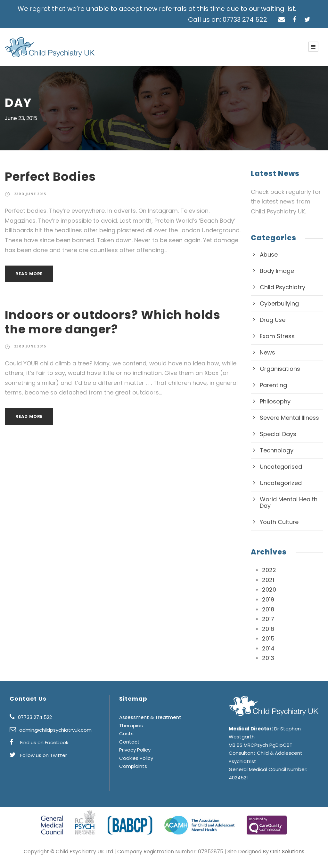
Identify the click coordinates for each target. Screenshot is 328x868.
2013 (268, 658)
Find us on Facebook (42, 751)
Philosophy (274, 402)
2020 (268, 590)
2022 (268, 570)
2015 (268, 639)
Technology (274, 450)
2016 (268, 629)
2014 (268, 649)
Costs (125, 742)
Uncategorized (278, 483)
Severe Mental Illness (287, 418)
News (267, 353)
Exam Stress (276, 336)
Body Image (275, 271)
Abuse (268, 255)
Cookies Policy (135, 766)
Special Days (277, 434)
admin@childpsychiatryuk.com (52, 738)
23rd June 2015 (30, 194)
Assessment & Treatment (146, 725)
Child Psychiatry (280, 287)
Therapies (130, 733)
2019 (268, 600)
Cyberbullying (277, 304)
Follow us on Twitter (41, 763)
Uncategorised (278, 467)
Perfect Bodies (49, 176)
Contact (127, 750)
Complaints (131, 774)
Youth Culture (277, 522)
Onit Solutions (278, 852)
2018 (268, 609)
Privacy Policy (134, 758)
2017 (268, 619)
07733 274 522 (34, 725)
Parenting (272, 385)
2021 (268, 580)
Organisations (278, 369)
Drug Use (272, 320)
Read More (29, 274)
